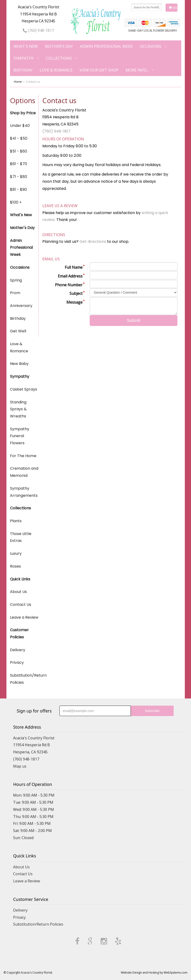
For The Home (23, 456)
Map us (20, 766)
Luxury (16, 553)
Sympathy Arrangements (24, 492)
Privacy (17, 662)
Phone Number (69, 285)
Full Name (74, 267)
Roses (15, 566)
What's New (26, 46)
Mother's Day (59, 46)
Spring (16, 280)
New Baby (19, 364)
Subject (76, 293)
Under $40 (20, 126)
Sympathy (24, 58)
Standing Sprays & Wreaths (18, 409)
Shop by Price (23, 113)
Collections (59, 58)
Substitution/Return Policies (24, 679)
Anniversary (21, 306)
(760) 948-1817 (38, 30)
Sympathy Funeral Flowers (20, 436)
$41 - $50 (19, 138)
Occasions (151, 46)
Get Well (18, 331)
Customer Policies (19, 633)
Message (74, 302)
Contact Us (21, 605)
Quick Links (20, 579)
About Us (18, 592)
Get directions (93, 241)
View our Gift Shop (99, 70)
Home (18, 82)
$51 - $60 (19, 151)
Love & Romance (56, 70)
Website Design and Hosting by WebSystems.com (154, 973)
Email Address (70, 276)
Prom (15, 293)
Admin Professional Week (106, 46)
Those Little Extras (21, 537)
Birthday (23, 70)
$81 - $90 (18, 189)
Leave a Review (24, 617)
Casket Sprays (24, 389)
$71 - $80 (19, 177)
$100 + (16, 202)
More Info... (137, 70)
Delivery (18, 650)
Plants (16, 521)
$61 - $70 (19, 164)
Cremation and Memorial (24, 472)
